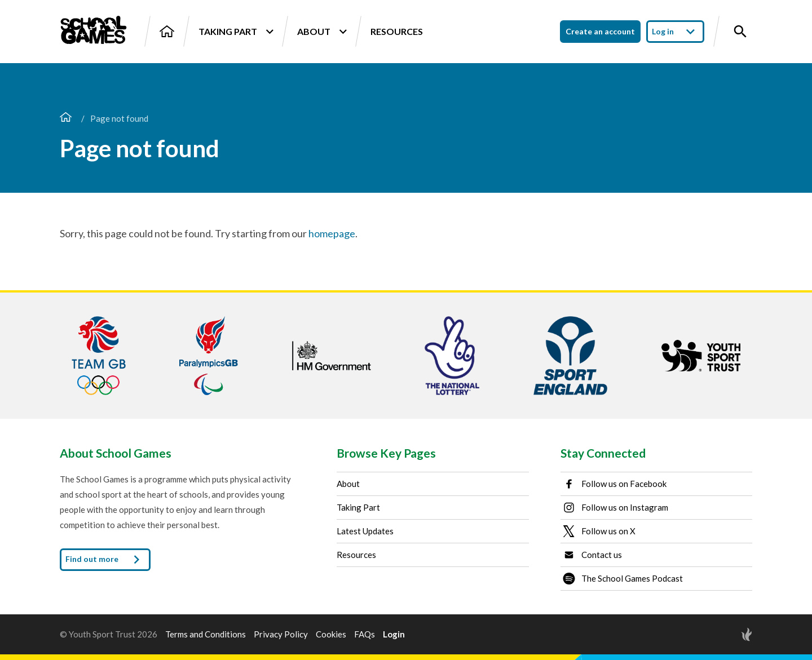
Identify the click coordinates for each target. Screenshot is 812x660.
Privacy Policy (281, 634)
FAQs (365, 634)
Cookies (331, 634)
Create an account (600, 31)
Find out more (105, 560)
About (322, 32)
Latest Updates (365, 531)
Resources (397, 31)
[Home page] (66, 118)
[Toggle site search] (740, 32)
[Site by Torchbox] (724, 634)
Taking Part (236, 32)
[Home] (167, 31)
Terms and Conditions (206, 634)
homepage (332, 233)
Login (394, 634)
